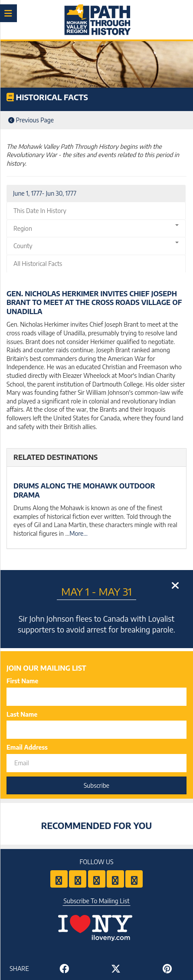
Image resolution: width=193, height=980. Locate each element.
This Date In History (40, 211)
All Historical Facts (38, 264)
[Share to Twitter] (116, 969)
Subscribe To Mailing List (97, 901)
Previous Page (31, 120)
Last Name (22, 714)
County (96, 246)
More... (79, 533)
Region (96, 228)
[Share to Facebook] (64, 969)
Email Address (27, 747)
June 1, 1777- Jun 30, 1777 (45, 193)
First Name (22, 681)
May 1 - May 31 (96, 591)
